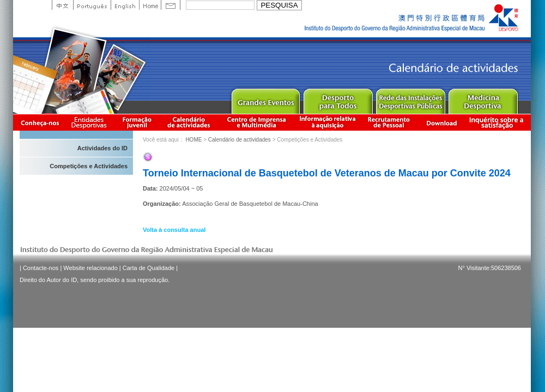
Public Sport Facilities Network (410, 99)
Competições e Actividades (89, 166)
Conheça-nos (40, 122)
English (125, 5)
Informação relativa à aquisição (328, 122)
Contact (171, 5)
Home (150, 5)
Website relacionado (90, 268)
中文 (62, 5)
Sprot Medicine (483, 99)
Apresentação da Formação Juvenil (137, 122)
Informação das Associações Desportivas (91, 122)
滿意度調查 (498, 122)
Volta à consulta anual (174, 230)
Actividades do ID (102, 148)
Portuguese (92, 5)
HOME (193, 140)
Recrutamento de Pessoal (389, 122)
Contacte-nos (41, 268)
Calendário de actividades (189, 122)
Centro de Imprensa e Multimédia (257, 122)
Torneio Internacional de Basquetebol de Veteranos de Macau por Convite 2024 (327, 173)
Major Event (265, 99)
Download (441, 122)
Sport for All (338, 99)
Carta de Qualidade (149, 268)
